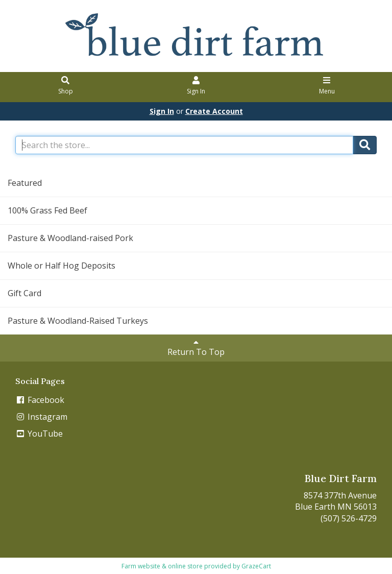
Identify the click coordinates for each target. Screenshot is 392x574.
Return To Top (196, 348)
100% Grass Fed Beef (47, 210)
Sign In (196, 86)
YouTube (39, 434)
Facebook (40, 400)
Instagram (41, 417)
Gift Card (24, 293)
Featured (25, 183)
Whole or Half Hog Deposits (62, 266)
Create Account (214, 111)
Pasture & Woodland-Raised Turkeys (78, 321)
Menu (327, 86)
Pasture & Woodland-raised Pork (70, 238)
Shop (66, 86)
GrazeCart (256, 566)
